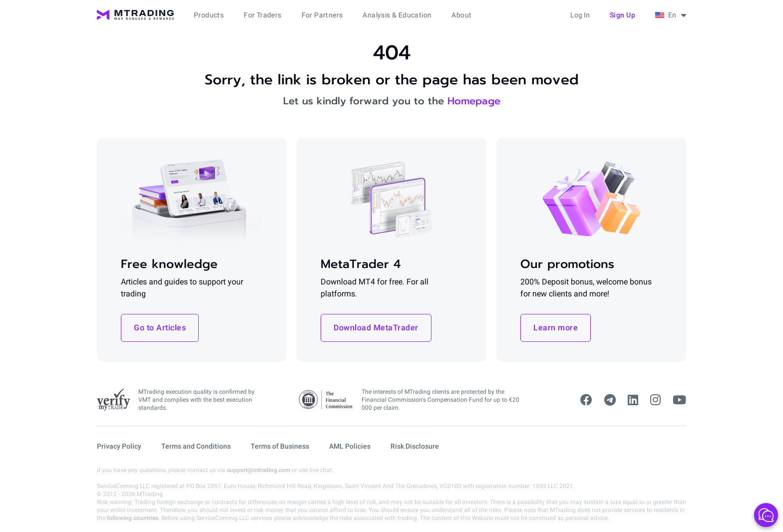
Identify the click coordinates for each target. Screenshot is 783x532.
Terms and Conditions (196, 446)
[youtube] (679, 400)
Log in (580, 15)
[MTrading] (135, 15)
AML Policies (350, 446)
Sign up (623, 15)
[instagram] (655, 400)
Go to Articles (160, 328)
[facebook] (586, 400)
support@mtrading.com (258, 470)
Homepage (474, 101)
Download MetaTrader (376, 328)
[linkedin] (633, 400)
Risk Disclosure (415, 446)
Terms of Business (280, 446)
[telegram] (610, 400)
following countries (133, 518)
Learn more (556, 328)
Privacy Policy (119, 446)
